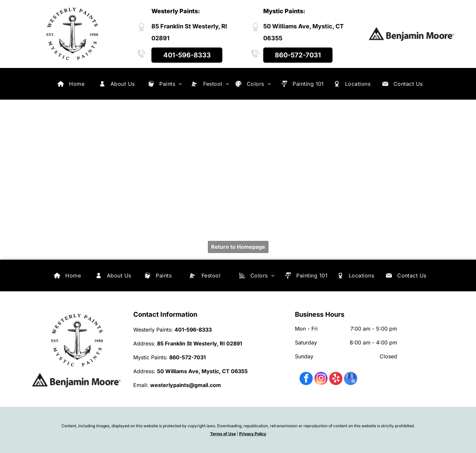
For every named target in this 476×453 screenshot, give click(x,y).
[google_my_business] (351, 379)
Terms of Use (223, 434)
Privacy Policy (253, 434)
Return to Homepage (238, 247)
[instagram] (321, 379)
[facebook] (306, 379)
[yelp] (336, 379)
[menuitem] (77, 84)
